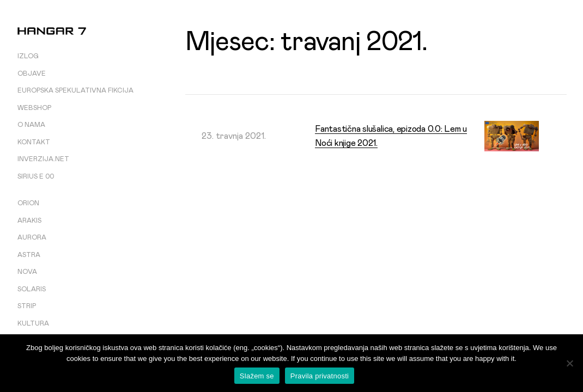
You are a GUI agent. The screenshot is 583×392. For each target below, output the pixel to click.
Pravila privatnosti (320, 376)
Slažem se (257, 376)
